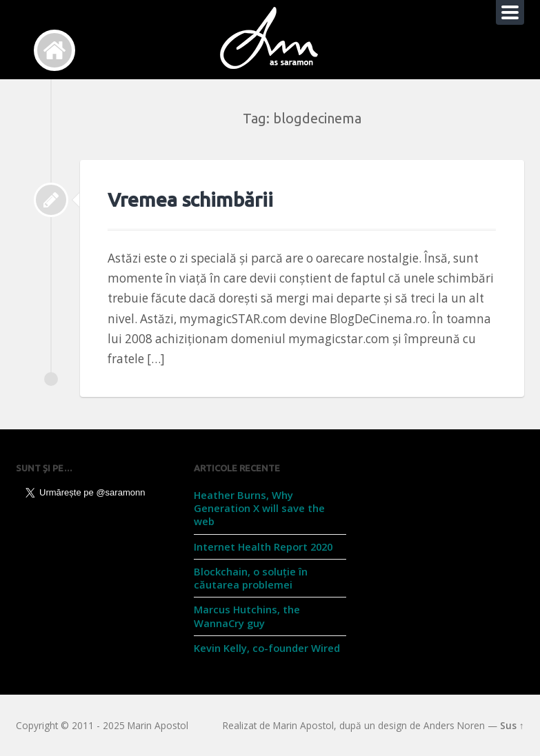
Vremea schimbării (190, 200)
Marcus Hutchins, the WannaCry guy (247, 616)
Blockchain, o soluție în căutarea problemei (251, 578)
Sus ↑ (512, 725)
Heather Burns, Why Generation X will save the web (259, 508)
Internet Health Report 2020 (263, 546)
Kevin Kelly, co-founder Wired (267, 648)
